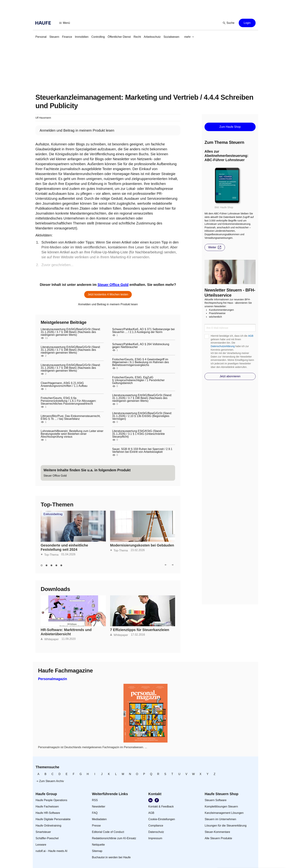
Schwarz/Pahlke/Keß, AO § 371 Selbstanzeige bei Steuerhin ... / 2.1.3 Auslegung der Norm (143, 331)
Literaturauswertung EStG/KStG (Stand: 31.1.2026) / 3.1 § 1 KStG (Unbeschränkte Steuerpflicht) (139, 434)
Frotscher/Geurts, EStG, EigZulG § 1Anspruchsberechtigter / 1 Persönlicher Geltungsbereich (138, 380)
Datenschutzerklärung (223, 346)
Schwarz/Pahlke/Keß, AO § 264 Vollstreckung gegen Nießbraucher (141, 346)
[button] (65, 23)
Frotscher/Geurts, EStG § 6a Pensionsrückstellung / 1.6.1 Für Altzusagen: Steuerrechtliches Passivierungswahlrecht (69, 401)
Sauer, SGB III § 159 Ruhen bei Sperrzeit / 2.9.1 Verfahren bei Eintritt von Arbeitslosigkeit (142, 450)
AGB (251, 336)
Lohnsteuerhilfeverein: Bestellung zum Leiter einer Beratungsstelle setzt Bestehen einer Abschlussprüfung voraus (72, 434)
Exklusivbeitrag (53, 514)
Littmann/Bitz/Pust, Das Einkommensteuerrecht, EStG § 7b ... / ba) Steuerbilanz (71, 418)
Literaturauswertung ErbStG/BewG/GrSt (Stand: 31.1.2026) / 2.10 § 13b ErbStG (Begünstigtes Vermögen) (142, 416)
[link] (41, 37)
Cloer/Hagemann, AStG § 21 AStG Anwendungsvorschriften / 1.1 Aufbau (64, 385)
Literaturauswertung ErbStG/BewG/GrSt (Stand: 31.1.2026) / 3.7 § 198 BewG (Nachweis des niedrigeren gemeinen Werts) (71, 332)
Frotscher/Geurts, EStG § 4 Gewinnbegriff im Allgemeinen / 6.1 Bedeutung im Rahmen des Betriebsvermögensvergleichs (141, 362)
